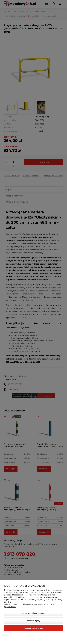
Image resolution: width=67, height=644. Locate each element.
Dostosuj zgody (33, 621)
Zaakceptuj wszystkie (34, 628)
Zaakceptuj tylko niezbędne (34, 613)
